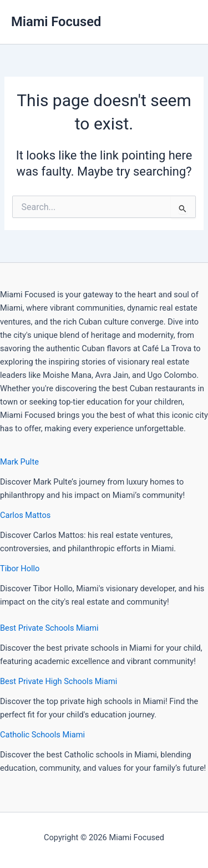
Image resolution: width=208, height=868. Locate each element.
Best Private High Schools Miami (59, 681)
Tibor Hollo (20, 568)
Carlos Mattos (25, 515)
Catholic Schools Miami (42, 735)
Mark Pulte (19, 462)
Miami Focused (56, 22)
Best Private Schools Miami (49, 628)
